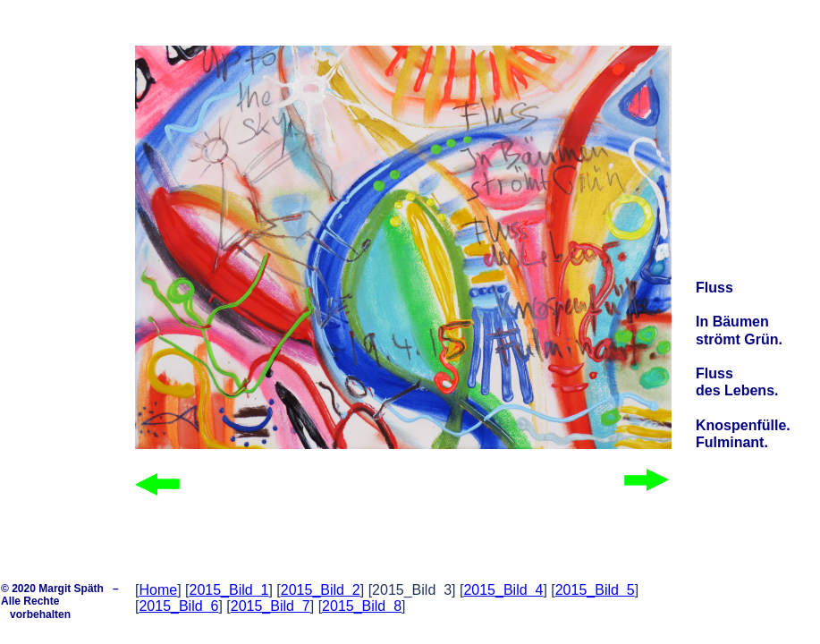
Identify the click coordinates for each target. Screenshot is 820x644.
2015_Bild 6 (178, 606)
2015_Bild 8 (362, 606)
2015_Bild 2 (321, 590)
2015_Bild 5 (595, 590)
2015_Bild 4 (503, 590)
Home (158, 590)
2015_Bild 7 (271, 606)
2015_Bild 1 (228, 590)
